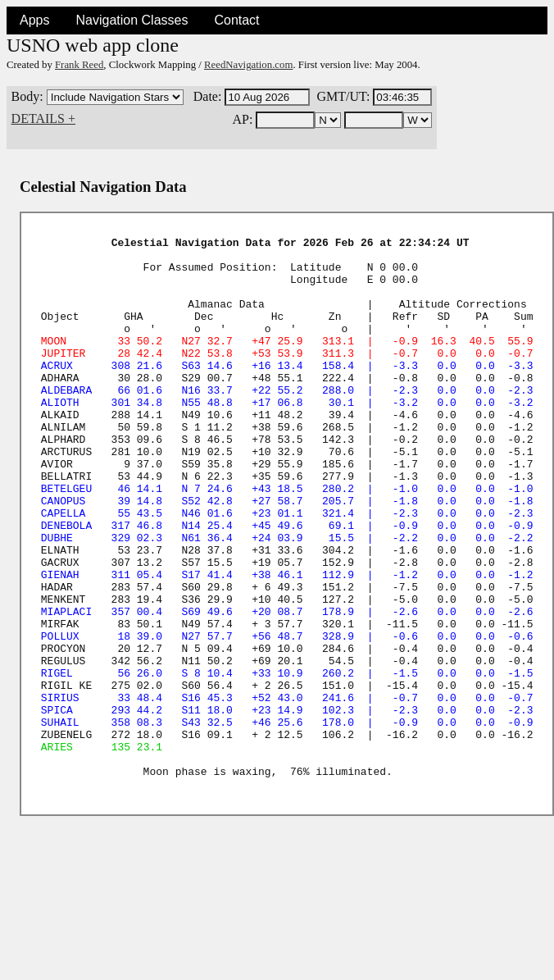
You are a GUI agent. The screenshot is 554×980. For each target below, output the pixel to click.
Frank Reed (79, 65)
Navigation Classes (132, 20)
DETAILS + (43, 119)
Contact (236, 20)
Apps (34, 20)
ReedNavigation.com (248, 65)
